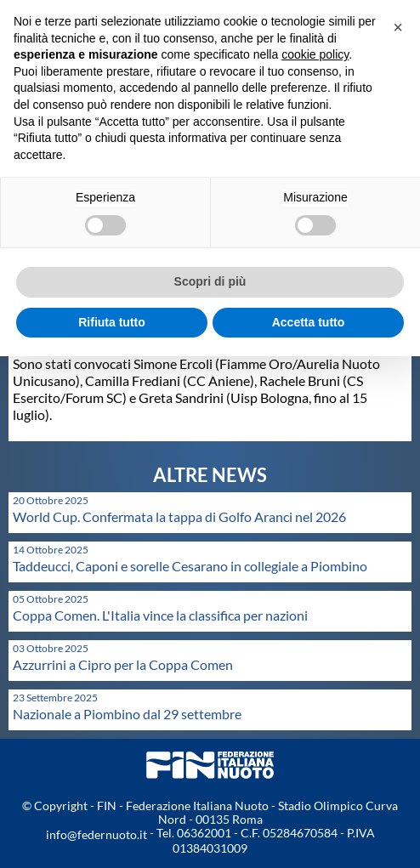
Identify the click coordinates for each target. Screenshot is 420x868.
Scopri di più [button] (210, 281)
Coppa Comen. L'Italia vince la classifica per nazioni (160, 615)
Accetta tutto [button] (309, 322)
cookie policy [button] (315, 54)
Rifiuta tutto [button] (112, 322)
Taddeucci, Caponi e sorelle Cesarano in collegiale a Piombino (190, 566)
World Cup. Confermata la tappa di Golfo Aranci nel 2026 (179, 516)
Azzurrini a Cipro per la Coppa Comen (123, 664)
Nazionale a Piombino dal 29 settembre (127, 714)
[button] (398, 27)
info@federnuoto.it (96, 834)
